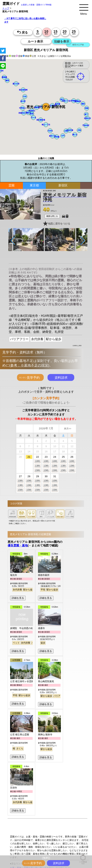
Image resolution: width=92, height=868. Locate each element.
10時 (38, 461)
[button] (46, 107)
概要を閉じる (52, 216)
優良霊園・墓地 (18, 545)
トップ (6, 8)
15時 (38, 470)
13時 (38, 466)
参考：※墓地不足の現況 (29, 365)
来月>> (68, 429)
